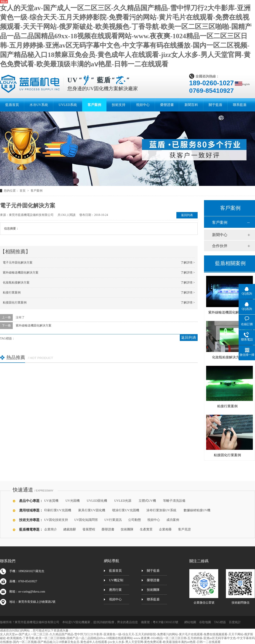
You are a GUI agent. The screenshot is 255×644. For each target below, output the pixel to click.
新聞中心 (220, 235)
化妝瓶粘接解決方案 (16, 283)
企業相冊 (165, 529)
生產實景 (146, 529)
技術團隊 (127, 529)
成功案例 (173, 520)
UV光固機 (73, 501)
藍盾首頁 (115, 571)
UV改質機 (51, 501)
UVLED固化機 (97, 501)
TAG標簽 (220, 622)
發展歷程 (89, 529)
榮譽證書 (108, 529)
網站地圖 (190, 622)
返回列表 (187, 215)
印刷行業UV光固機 (58, 510)
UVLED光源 (123, 501)
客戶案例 (37, 191)
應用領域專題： (31, 510)
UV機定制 (116, 580)
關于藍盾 (153, 571)
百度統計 (235, 622)
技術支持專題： (31, 520)
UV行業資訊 (113, 520)
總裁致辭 (70, 529)
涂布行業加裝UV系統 (161, 510)
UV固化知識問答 (86, 520)
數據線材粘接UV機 (197, 510)
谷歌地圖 (205, 622)
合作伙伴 (220, 246)
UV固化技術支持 (56, 520)
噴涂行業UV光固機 (126, 510)
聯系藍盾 (153, 599)
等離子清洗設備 (174, 501)
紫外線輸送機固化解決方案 (21, 273)
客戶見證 (184, 529)
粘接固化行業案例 (15, 303)
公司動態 (135, 520)
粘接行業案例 (12, 293)
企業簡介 (51, 529)
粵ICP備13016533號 (166, 622)
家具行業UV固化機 (92, 510)
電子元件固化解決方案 (18, 263)
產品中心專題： (31, 501)
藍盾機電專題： (31, 529)
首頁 (23, 191)
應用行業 (115, 590)
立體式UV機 (147, 501)
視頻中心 (154, 520)
